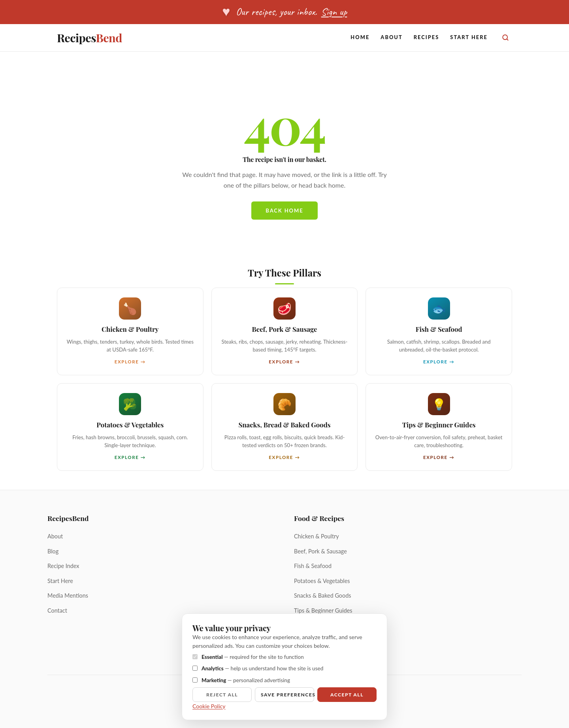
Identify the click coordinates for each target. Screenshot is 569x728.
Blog (53, 551)
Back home (284, 211)
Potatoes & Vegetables (322, 581)
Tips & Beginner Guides (323, 610)
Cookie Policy (209, 706)
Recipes (89, 38)
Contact (57, 610)
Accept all (347, 695)
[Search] (505, 38)
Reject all (222, 695)
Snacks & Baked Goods (322, 595)
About (391, 37)
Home (360, 37)
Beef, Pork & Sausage (320, 551)
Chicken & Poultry (317, 536)
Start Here (469, 37)
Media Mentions (68, 595)
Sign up (334, 12)
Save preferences (287, 695)
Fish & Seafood (313, 566)
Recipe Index (63, 566)
